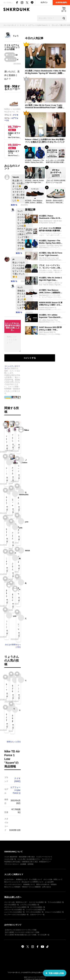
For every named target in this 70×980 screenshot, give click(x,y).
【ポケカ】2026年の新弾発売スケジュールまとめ (56, 181)
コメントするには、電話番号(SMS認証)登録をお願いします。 (13, 327)
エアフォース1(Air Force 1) (15, 790)
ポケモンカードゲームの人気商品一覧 (17, 907)
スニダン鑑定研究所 (11, 857)
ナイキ (7, 45)
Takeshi (16, 177)
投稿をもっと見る (14, 742)
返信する (14, 205)
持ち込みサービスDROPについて (33, 882)
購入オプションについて (12, 882)
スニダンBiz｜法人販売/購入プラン (29, 859)
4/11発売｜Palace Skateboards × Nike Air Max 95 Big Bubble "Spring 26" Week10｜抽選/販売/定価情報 (45, 72)
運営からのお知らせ (43, 884)
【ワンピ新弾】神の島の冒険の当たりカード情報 (20, 935)
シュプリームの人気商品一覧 (36, 910)
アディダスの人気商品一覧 (35, 912)
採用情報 (30, 864)
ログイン (44, 2)
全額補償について (29, 884)
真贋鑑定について (22, 879)
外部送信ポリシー (45, 862)
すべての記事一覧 (43, 935)
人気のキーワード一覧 (37, 914)
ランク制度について (36, 879)
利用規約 (54, 884)
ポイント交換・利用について (53, 879)
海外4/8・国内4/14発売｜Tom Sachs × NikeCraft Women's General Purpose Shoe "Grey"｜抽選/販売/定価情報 (56, 202)
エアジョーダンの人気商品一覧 (14, 910)
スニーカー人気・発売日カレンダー (16, 902)
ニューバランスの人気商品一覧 (14, 912)
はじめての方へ (9, 879)
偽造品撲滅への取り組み (27, 857)
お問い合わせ (47, 887)
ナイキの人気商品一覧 (38, 907)
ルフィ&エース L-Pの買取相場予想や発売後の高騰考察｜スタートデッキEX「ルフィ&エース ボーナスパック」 (56, 161)
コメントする (30, 358)
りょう (16, 36)
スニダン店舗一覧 (10, 859)
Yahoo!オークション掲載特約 (31, 887)
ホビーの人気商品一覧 (12, 905)
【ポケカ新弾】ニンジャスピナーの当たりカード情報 (22, 932)
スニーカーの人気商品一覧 (38, 902)
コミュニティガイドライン (13, 884)
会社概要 (23, 864)
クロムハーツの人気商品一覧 (54, 912)
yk (13, 259)
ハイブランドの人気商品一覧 (30, 905)
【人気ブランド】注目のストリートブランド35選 (20, 930)
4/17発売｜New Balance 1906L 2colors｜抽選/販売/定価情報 (34, 202)
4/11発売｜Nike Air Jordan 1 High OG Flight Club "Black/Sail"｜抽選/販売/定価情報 (34, 182)
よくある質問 (49, 882)
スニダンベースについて (44, 857)
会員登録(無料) (61, 2)
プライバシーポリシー (12, 864)
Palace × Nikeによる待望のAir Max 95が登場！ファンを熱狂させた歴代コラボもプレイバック (45, 141)
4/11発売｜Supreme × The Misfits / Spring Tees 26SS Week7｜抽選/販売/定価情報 (34, 161)
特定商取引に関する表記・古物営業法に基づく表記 (21, 862)
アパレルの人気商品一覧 (56, 902)
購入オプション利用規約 (12, 887)
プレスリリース (47, 859)
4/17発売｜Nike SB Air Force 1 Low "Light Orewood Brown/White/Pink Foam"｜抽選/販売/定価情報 (45, 107)
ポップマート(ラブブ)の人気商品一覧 (16, 914)
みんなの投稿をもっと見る (13, 646)
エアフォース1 (12, 46)
